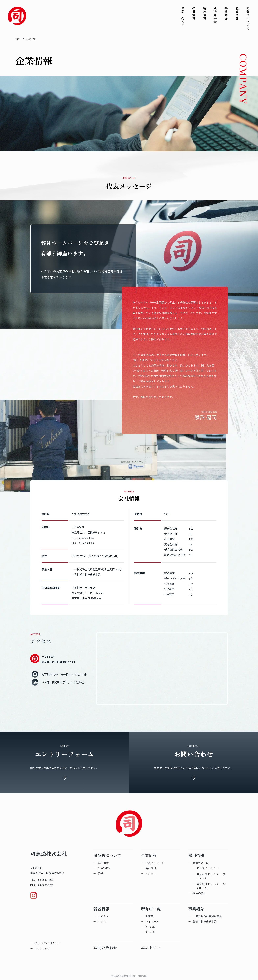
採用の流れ (199, 893)
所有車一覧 (215, 15)
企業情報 (237, 13)
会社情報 (151, 868)
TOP (18, 39)
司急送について (248, 19)
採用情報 (194, 13)
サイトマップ (42, 948)
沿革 (101, 873)
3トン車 (150, 932)
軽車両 (149, 916)
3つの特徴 (104, 868)
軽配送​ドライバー (207, 868)
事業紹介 (226, 13)
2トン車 (150, 927)
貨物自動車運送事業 (205, 921)
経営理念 (103, 863)
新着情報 (205, 13)
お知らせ (103, 916)
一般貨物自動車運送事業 (207, 916)
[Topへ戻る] (17, 16)
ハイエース (152, 921)
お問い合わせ (183, 17)
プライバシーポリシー (47, 943)
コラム (102, 921)
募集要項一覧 (201, 863)
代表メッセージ (155, 863)
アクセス (151, 873)
